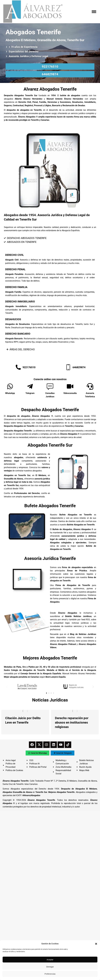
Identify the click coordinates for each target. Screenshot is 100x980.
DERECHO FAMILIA (16, 287)
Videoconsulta (70, 393)
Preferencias (50, 974)
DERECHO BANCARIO (18, 334)
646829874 (50, 74)
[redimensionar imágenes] (25, 711)
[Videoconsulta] (70, 386)
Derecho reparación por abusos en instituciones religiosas (72, 723)
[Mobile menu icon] (94, 12)
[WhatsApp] (10, 386)
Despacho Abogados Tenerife (50, 410)
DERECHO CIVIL (15, 255)
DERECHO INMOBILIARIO (20, 301)
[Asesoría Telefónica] (90, 386)
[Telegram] (30, 386)
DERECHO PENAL (15, 269)
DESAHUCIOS (13, 319)
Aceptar (50, 960)
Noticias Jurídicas (50, 700)
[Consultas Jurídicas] (50, 386)
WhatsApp (10, 393)
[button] (96, 944)
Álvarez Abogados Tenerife (41, 800)
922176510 (50, 67)
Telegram (30, 393)
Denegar (50, 967)
